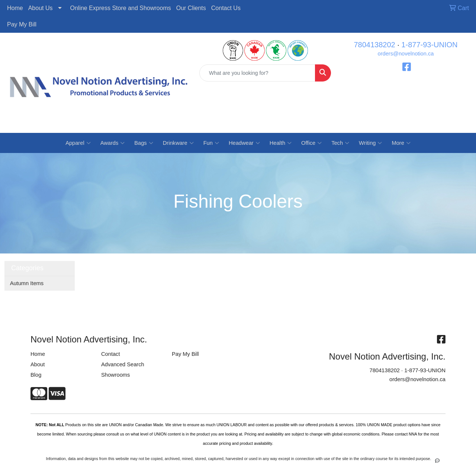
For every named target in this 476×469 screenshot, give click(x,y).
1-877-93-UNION (429, 45)
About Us (41, 8)
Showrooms (115, 375)
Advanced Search (123, 364)
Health (281, 143)
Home (15, 8)
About (38, 364)
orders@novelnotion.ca (406, 54)
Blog (36, 375)
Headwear (244, 143)
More (401, 143)
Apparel (78, 143)
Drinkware (178, 143)
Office (311, 143)
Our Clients (191, 8)
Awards (113, 143)
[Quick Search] (257, 73)
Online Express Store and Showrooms (121, 8)
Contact (111, 354)
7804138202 (374, 45)
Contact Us (226, 8)
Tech (340, 143)
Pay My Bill (22, 24)
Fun (211, 143)
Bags (144, 143)
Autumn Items (27, 283)
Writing (370, 143)
